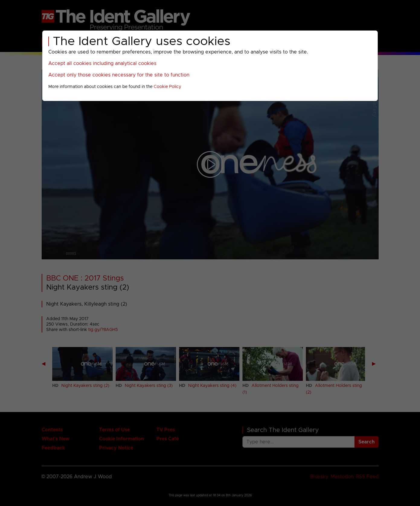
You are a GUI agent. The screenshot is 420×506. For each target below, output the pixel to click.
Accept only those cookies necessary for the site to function (119, 75)
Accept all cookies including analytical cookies (102, 63)
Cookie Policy (167, 87)
